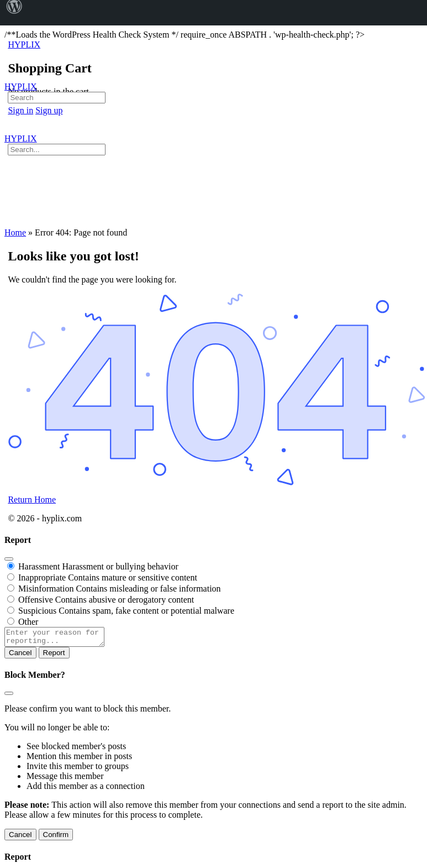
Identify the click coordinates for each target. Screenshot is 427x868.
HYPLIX (21, 87)
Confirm (56, 838)
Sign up (49, 110)
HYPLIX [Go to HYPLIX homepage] (24, 45)
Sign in (20, 110)
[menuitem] (14, 13)
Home (15, 232)
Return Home (32, 500)
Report (54, 656)
